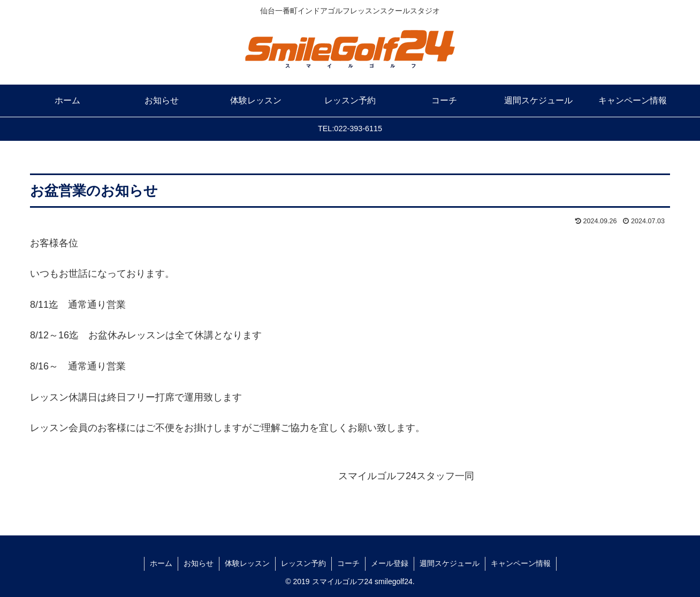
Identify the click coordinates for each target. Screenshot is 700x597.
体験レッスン (247, 563)
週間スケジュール (450, 563)
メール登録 (390, 563)
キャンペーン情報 (521, 563)
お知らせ (199, 563)
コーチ (348, 563)
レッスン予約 (303, 563)
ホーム (161, 563)
